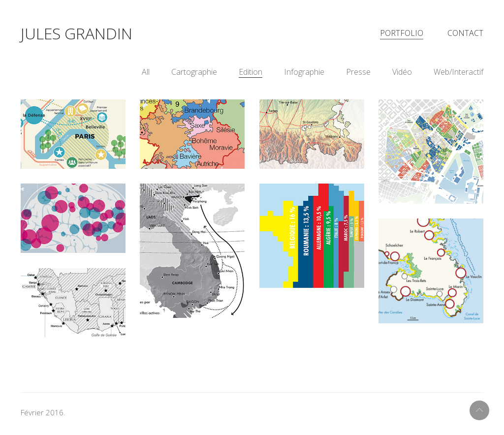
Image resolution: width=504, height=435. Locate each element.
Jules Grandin (77, 35)
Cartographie (194, 76)
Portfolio (402, 35)
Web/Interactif (458, 76)
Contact (465, 35)
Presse (358, 76)
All (146, 76)
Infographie (304, 76)
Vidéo (402, 76)
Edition (251, 76)
